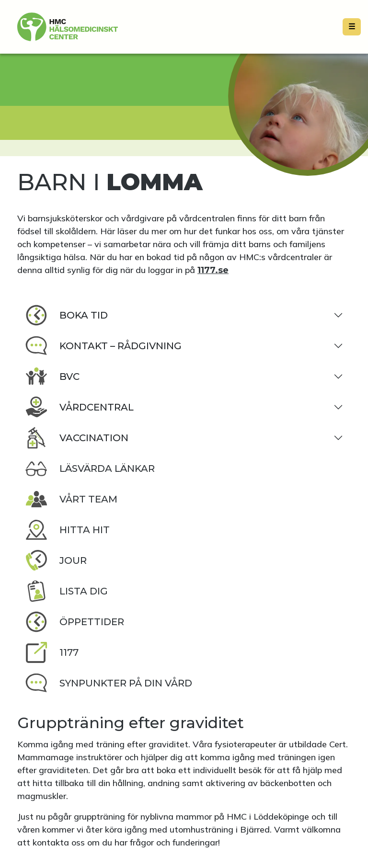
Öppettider (75, 622)
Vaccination (77, 438)
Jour (56, 560)
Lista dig (66, 591)
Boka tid (66, 315)
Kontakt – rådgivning (103, 346)
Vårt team (71, 499)
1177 (52, 652)
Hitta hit (67, 530)
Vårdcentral (79, 407)
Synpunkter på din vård (109, 683)
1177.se (213, 270)
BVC (52, 377)
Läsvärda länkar (90, 468)
